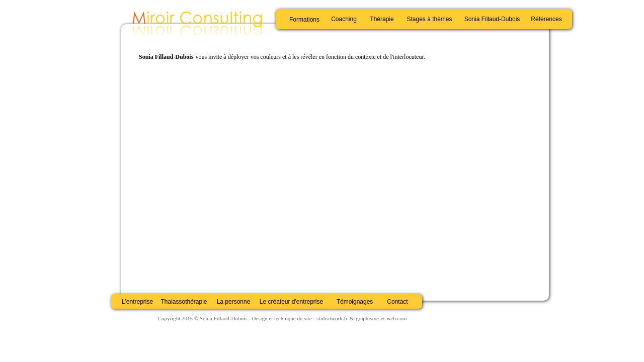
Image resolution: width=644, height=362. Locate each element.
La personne (234, 302)
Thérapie (382, 19)
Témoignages (355, 302)
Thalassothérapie (184, 302)
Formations (304, 20)
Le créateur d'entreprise (291, 302)
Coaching (344, 19)
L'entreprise (137, 302)
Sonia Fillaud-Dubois (492, 19)
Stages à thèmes (429, 19)
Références (546, 19)
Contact (397, 302)
